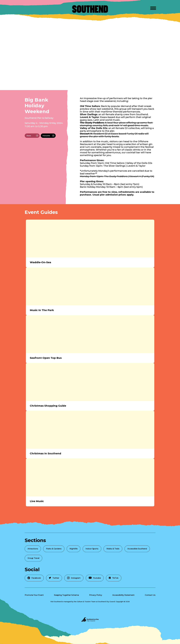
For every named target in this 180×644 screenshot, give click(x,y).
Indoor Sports (92, 549)
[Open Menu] (153, 8)
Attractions (33, 549)
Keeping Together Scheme (66, 595)
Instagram (74, 578)
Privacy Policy (96, 595)
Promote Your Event (34, 595)
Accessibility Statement (123, 595)
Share (32, 136)
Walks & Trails (113, 549)
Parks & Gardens (54, 549)
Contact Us (150, 595)
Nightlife (74, 549)
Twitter (54, 578)
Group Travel (33, 558)
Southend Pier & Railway (39, 118)
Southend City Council (107, 602)
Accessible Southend (137, 549)
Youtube (95, 578)
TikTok (114, 578)
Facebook (34, 578)
